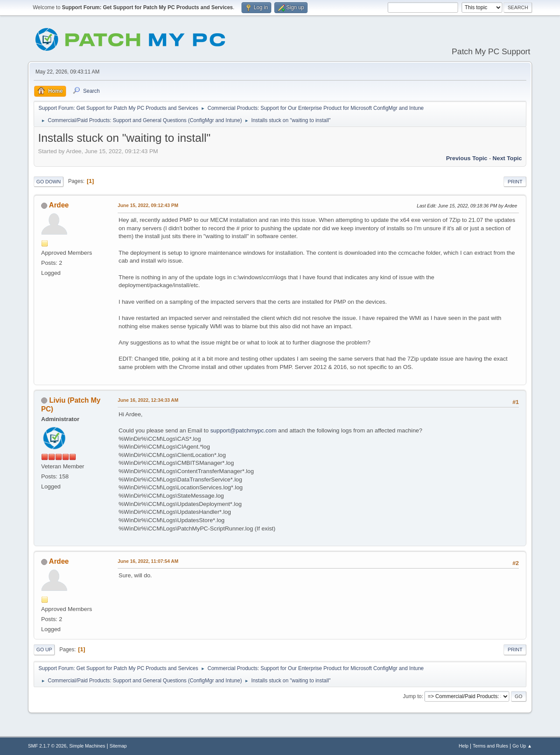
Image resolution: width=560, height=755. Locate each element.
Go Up (44, 650)
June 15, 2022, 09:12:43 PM (148, 205)
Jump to (412, 696)
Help (464, 746)
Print (515, 182)
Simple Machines (87, 746)
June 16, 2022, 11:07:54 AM (148, 561)
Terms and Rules (491, 746)
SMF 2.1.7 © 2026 (47, 746)
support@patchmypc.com (243, 430)
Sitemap (118, 746)
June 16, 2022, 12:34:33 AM (148, 400)
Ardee (59, 205)
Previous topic (467, 158)
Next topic (507, 158)
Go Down (49, 182)
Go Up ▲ (522, 746)
